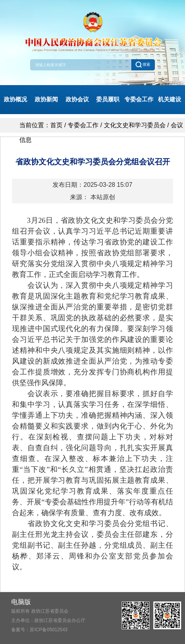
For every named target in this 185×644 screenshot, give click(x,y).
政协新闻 (46, 99)
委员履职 (108, 99)
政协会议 (77, 99)
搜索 (143, 64)
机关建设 (170, 99)
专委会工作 (139, 99)
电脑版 (21, 602)
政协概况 (15, 99)
